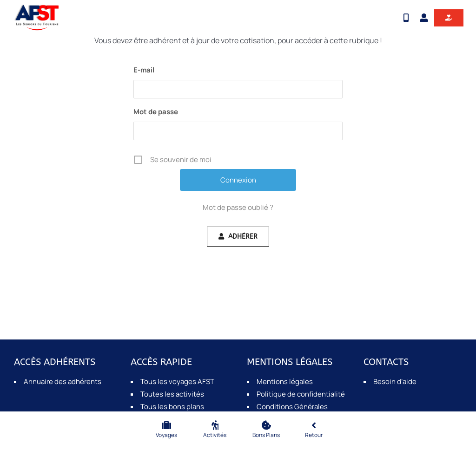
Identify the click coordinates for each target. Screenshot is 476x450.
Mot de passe (156, 112)
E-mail (144, 70)
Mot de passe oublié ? (238, 207)
